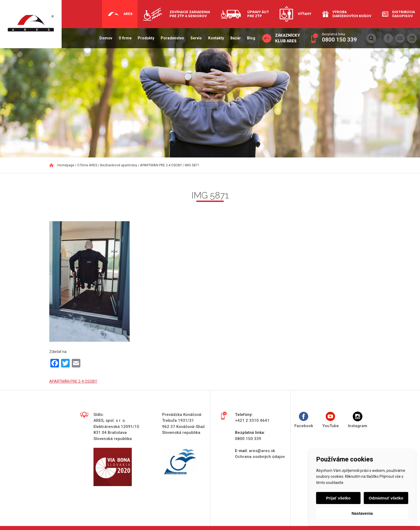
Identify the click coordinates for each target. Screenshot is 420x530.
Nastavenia (362, 513)
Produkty (143, 38)
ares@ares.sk (262, 451)
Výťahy (305, 14)
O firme (122, 38)
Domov (103, 38)
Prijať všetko (339, 498)
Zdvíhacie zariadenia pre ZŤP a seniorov (190, 14)
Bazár (232, 38)
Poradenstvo (169, 38)
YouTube (331, 420)
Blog (248, 38)
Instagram (358, 420)
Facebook (304, 420)
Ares (128, 14)
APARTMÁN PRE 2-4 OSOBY (73, 381)
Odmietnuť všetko (386, 498)
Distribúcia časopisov (404, 14)
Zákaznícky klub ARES (286, 38)
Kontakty (213, 38)
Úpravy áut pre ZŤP (258, 14)
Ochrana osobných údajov (260, 457)
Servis (193, 38)
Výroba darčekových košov (352, 14)
